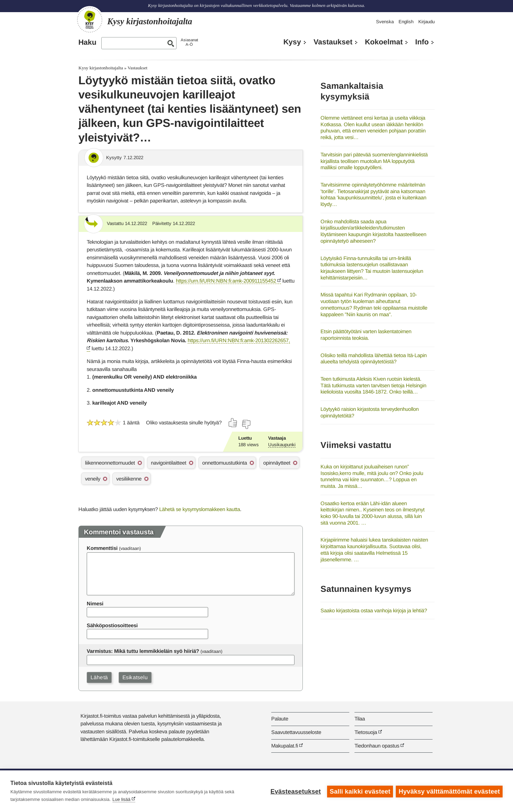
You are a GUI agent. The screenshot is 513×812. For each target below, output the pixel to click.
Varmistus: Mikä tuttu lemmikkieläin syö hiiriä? (143, 651)
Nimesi (95, 603)
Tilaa (360, 719)
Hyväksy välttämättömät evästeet (449, 791)
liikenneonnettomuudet (110, 463)
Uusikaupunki (282, 445)
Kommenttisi (102, 548)
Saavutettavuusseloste (296, 732)
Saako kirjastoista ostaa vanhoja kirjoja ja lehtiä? (374, 610)
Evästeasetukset (295, 791)
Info (422, 42)
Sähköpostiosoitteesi (112, 625)
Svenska (385, 22)
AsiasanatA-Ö (189, 42)
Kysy (292, 42)
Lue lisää (121, 799)
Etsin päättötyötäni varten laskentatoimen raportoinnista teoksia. (366, 335)
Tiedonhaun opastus (377, 746)
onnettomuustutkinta (225, 463)
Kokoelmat (384, 42)
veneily (93, 479)
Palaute (280, 719)
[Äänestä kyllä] (233, 423)
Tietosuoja (366, 732)
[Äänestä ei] (246, 424)
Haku (87, 42)
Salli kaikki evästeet (360, 791)
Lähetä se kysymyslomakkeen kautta (200, 509)
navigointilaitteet (169, 463)
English (406, 22)
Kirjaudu (426, 22)
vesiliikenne (129, 479)
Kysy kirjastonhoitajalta (101, 68)
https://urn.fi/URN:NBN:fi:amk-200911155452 (226, 281)
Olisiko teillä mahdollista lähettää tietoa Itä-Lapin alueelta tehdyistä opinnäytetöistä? (374, 359)
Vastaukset (333, 42)
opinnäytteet (277, 463)
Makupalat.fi (285, 746)
